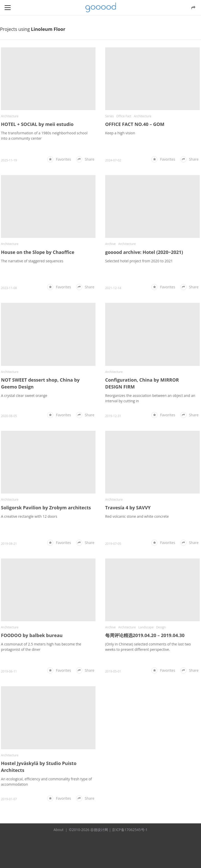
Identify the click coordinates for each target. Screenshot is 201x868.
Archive (110, 240)
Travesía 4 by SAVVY (128, 500)
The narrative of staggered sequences (32, 257)
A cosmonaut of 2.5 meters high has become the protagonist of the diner (41, 637)
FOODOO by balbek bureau (32, 625)
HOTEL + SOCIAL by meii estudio (37, 122)
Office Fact (124, 114)
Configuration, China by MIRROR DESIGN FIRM (142, 377)
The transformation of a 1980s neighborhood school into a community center (44, 134)
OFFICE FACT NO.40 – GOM (135, 122)
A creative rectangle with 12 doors (29, 508)
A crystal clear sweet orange (24, 389)
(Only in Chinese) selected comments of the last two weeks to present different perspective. (148, 637)
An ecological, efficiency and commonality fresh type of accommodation (46, 770)
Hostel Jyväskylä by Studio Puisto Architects (39, 755)
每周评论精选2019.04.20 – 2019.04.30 (145, 625)
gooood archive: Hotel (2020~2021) (144, 248)
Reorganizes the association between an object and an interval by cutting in (150, 392)
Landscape (146, 617)
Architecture (10, 114)
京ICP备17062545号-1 (130, 818)
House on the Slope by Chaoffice (38, 248)
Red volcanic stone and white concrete (137, 508)
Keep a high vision (120, 131)
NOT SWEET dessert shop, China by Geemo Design (40, 377)
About (58, 818)
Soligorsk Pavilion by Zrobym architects (46, 500)
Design (161, 617)
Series (110, 114)
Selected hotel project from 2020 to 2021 (139, 257)
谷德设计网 (101, 8)
